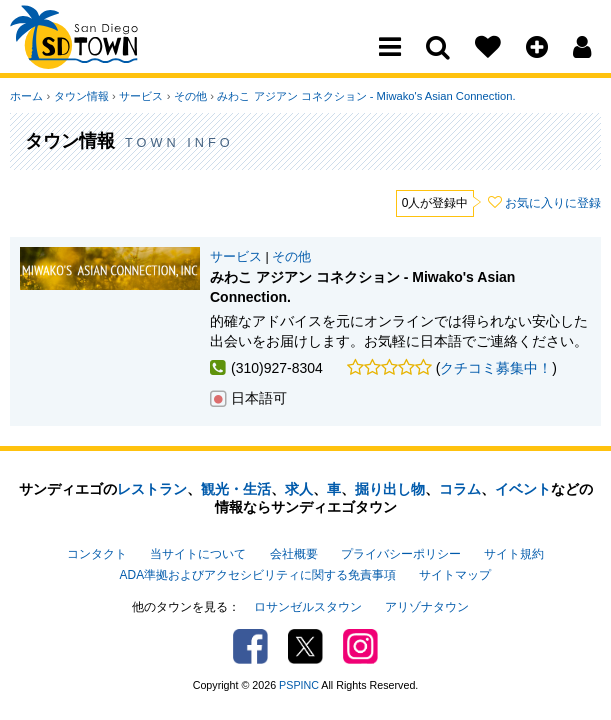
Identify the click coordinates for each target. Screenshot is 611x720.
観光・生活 (236, 489)
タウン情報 (80, 96)
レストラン (152, 489)
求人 (299, 489)
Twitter (305, 645)
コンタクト (97, 554)
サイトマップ (455, 574)
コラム (460, 489)
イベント (523, 489)
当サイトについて (198, 554)
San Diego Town (97, 55)
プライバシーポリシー (401, 554)
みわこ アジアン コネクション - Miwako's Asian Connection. (364, 96)
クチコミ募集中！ (496, 368)
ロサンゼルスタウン (308, 606)
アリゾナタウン (427, 606)
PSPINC (299, 684)
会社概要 (294, 554)
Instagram (360, 645)
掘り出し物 (390, 489)
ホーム (26, 96)
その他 (188, 96)
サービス (140, 96)
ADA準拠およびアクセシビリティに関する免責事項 (258, 574)
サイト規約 (514, 554)
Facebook (250, 645)
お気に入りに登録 (553, 203)
